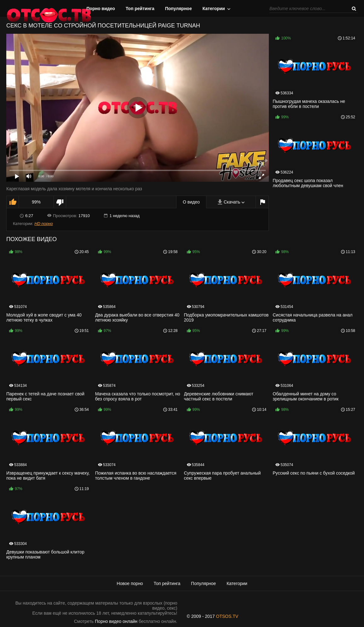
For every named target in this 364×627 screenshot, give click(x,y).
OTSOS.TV (227, 616)
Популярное (179, 9)
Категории (214, 9)
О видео (191, 202)
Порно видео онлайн (116, 621)
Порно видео (101, 9)
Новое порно (130, 583)
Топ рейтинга (140, 9)
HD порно (43, 224)
